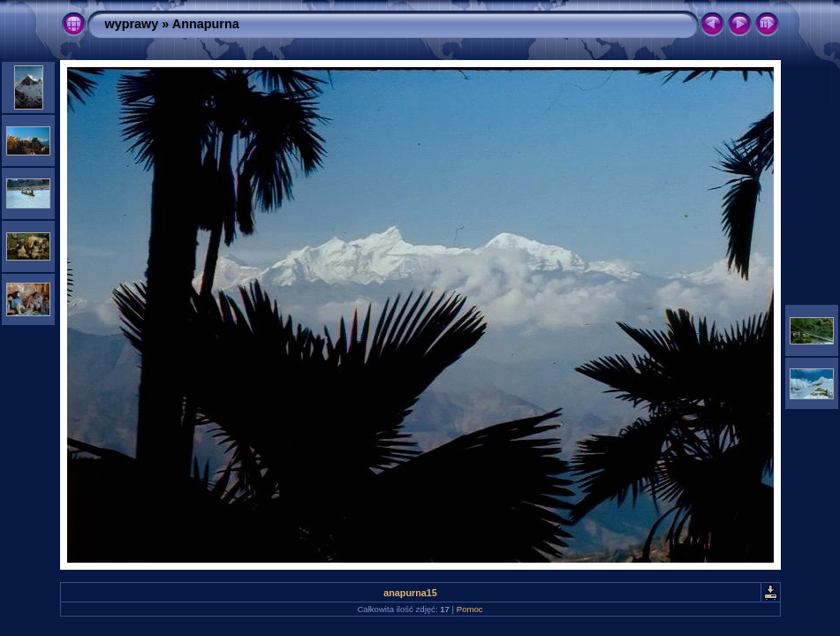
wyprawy (132, 24)
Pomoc (470, 609)
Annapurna (206, 24)
